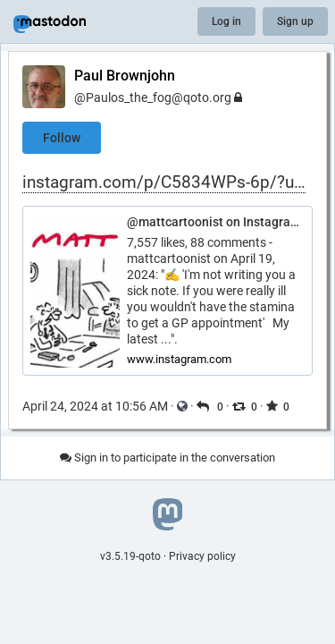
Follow (62, 138)
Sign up (295, 21)
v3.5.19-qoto (130, 556)
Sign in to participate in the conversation (167, 458)
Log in (226, 21)
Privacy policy (202, 556)
